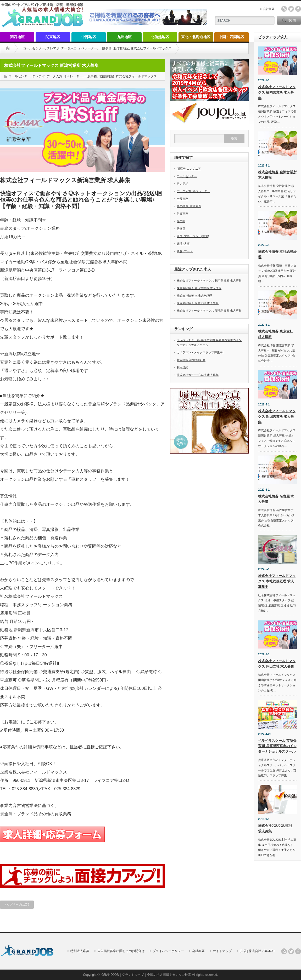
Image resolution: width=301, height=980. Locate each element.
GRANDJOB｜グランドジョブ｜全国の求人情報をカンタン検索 (146, 975)
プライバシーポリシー (168, 951)
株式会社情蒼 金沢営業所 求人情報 (199, 288)
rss (284, 9)
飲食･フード (185, 251)
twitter (291, 9)
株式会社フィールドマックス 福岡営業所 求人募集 (209, 280)
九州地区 (124, 37)
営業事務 (182, 214)
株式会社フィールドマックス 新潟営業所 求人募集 (209, 311)
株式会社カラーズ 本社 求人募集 (198, 375)
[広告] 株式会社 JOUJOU (257, 951)
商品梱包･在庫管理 (189, 206)
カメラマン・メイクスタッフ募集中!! (200, 352)
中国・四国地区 (231, 37)
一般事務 (105, 48)
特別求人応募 (80, 951)
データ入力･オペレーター (79, 48)
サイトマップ (222, 951)
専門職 (181, 221)
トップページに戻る (17, 904)
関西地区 (17, 37)
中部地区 (89, 37)
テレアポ (53, 48)
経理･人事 (183, 244)
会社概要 (269, 9)
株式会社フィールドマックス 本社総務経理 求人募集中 (277, 581)
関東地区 (53, 37)
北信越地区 (160, 37)
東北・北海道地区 (196, 37)
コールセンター (34, 48)
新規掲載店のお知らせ (191, 360)
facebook (298, 9)
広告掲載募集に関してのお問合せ (121, 951)
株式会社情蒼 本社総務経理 (194, 296)
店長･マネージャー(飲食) (193, 236)
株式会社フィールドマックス (151, 48)
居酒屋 (181, 229)
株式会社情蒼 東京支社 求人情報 (198, 303)
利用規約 (182, 367)
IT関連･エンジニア (189, 169)
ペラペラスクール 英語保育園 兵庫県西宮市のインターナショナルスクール (277, 746)
